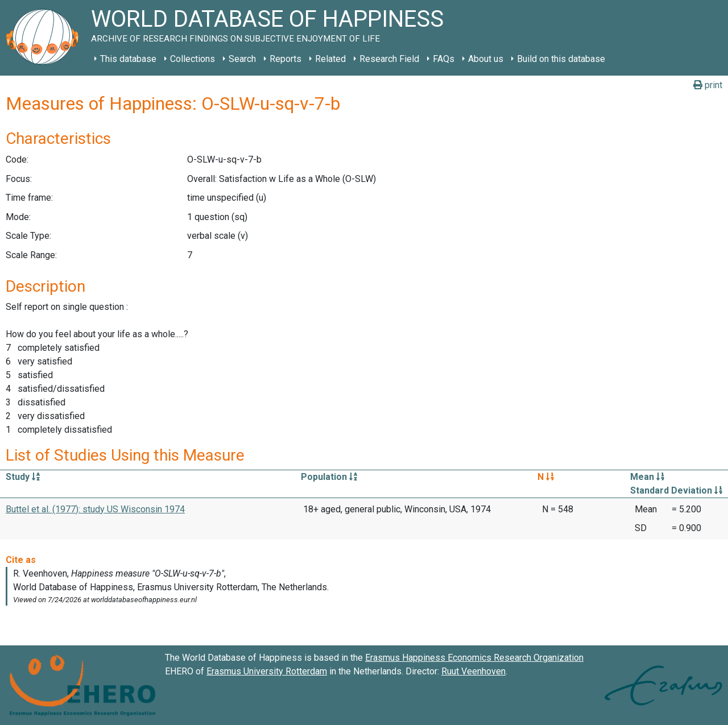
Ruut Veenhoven (473, 671)
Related (330, 59)
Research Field (389, 59)
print (708, 85)
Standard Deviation (676, 490)
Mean (647, 477)
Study (23, 477)
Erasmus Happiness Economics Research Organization (474, 658)
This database (128, 59)
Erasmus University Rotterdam (267, 671)
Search (242, 59)
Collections (193, 59)
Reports (286, 59)
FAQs (444, 59)
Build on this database (561, 59)
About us (486, 59)
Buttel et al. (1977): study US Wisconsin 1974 (95, 509)
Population (329, 477)
